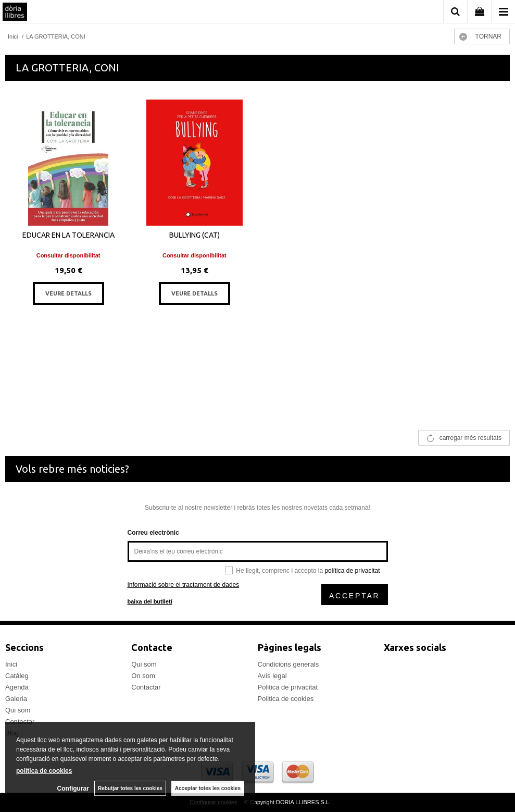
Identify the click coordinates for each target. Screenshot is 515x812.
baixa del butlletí (150, 601)
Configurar (73, 789)
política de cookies (44, 771)
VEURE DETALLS (68, 293)
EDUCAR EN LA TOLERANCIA (68, 235)
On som (143, 676)
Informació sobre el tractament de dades (184, 585)
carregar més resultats (470, 438)
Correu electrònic (153, 533)
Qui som (18, 710)
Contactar (146, 687)
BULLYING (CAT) (194, 235)
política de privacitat (352, 571)
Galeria (16, 699)
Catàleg (17, 676)
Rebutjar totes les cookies (130, 788)
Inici (11, 664)
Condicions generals (288, 664)
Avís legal (272, 676)
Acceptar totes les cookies (208, 788)
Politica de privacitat (288, 687)
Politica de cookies (286, 699)
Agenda (17, 687)
